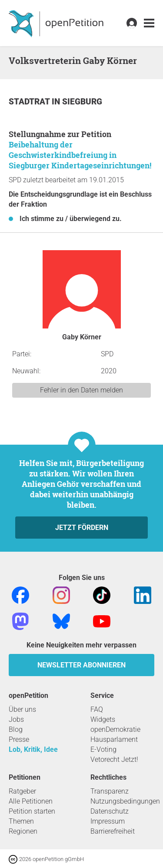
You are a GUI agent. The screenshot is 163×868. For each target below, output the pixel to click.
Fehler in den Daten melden (81, 390)
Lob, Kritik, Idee (33, 749)
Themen (21, 821)
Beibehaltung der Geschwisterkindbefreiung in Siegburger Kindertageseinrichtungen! (80, 155)
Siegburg (82, 102)
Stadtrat (30, 102)
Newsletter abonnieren (81, 665)
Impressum (108, 821)
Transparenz (110, 791)
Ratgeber (22, 791)
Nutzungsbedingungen (125, 801)
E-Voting (103, 749)
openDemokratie (115, 729)
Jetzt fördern (82, 528)
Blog (16, 729)
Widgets (103, 719)
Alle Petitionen (31, 801)
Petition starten (32, 811)
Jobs (16, 719)
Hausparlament (114, 739)
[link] (149, 23)
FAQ (97, 709)
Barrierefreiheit (113, 831)
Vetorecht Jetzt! (114, 759)
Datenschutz (110, 811)
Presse (19, 739)
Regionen (23, 831)
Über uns (22, 709)
